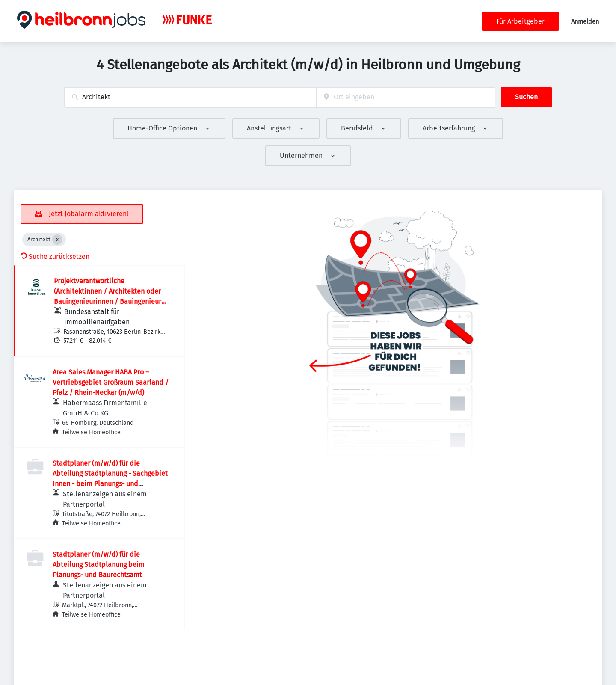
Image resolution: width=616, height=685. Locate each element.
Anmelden (585, 22)
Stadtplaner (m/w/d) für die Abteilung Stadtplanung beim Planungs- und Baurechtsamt (99, 565)
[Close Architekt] (57, 240)
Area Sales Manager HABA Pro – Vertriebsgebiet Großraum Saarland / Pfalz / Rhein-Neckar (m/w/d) (111, 382)
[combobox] (190, 97)
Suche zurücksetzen (55, 257)
